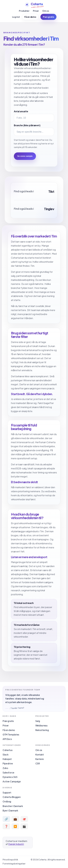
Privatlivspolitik (10, 860)
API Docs (7, 739)
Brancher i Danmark (13, 806)
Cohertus (8, 750)
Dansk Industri (16, 844)
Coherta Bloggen (12, 797)
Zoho (5, 768)
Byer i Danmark (10, 811)
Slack (5, 755)
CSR (38, 763)
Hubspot (7, 759)
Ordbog (7, 801)
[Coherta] (34, 5)
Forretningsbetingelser (14, 864)
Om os (46, 11)
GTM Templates (11, 735)
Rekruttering (42, 730)
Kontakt (40, 755)
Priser (36, 11)
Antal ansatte (21, 111)
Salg (38, 721)
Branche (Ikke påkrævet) (27, 125)
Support (7, 793)
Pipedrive (8, 763)
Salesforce (8, 773)
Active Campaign (12, 781)
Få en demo (30, 17)
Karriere (40, 759)
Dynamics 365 (10, 777)
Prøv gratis (49, 17)
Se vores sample (25, 156)
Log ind (16, 17)
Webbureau (41, 725)
